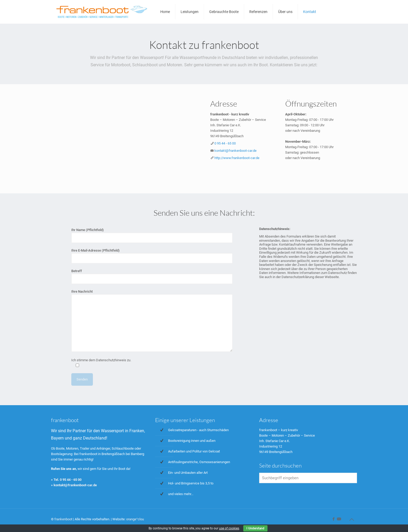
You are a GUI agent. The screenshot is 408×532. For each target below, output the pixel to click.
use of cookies (229, 528)
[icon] (339, 519)
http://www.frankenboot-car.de (237, 158)
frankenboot (63, 519)
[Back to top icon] (352, 520)
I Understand (255, 528)
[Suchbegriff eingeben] (308, 478)
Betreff (152, 277)
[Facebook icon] (333, 519)
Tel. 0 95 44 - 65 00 (68, 480)
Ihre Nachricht (152, 321)
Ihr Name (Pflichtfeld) (152, 235)
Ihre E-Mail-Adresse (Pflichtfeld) (152, 256)
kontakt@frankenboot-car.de (235, 151)
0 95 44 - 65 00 (225, 143)
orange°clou (135, 519)
